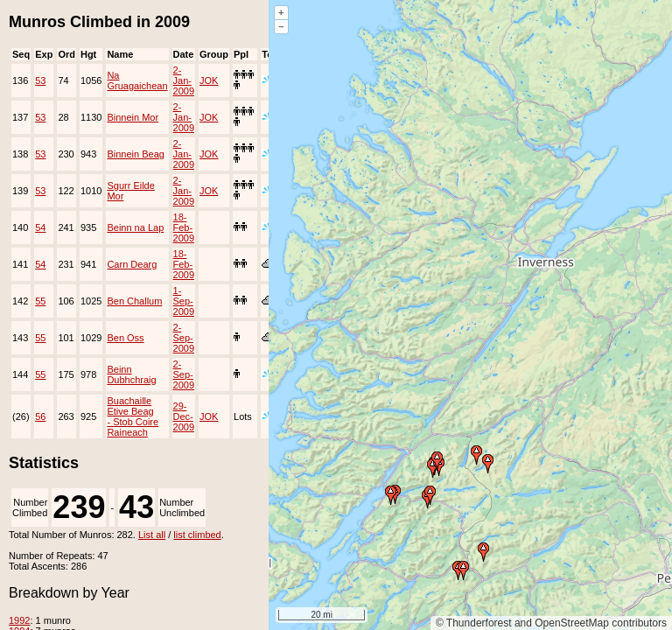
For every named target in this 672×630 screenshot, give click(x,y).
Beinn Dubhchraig (131, 374)
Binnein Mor (133, 117)
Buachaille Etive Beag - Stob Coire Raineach (133, 416)
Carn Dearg (132, 264)
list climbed (197, 535)
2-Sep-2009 (184, 338)
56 (40, 416)
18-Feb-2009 (184, 227)
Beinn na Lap (135, 227)
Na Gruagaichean (137, 80)
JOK (209, 80)
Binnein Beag (135, 154)
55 (40, 301)
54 (40, 227)
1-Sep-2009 (184, 301)
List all (152, 535)
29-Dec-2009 (184, 416)
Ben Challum (134, 301)
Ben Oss (125, 338)
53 (40, 80)
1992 (19, 620)
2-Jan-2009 (184, 80)
